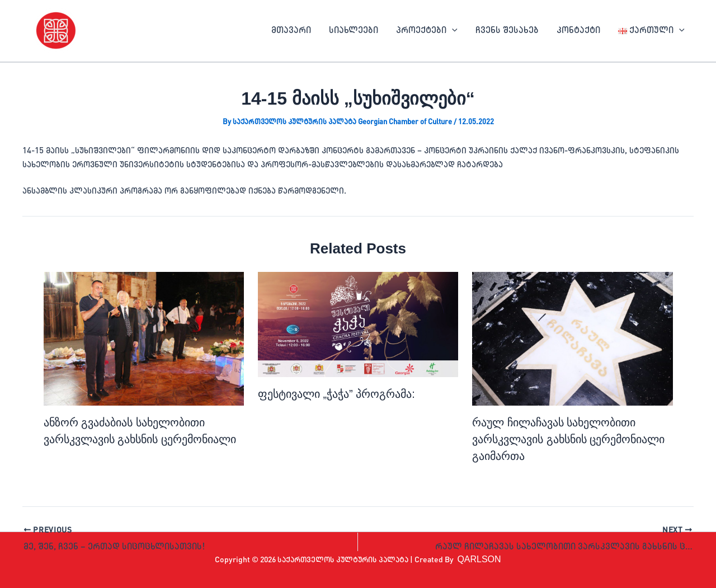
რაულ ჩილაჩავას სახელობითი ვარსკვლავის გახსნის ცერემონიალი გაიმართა (568, 439)
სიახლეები (354, 31)
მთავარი (291, 31)
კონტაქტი (578, 31)
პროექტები (427, 31)
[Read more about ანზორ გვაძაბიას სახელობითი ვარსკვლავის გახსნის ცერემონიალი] (144, 339)
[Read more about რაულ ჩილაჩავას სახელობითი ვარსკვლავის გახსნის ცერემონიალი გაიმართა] (572, 339)
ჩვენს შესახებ (507, 31)
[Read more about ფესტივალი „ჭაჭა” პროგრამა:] (358, 325)
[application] (452, 31)
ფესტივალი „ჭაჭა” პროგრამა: (336, 394)
